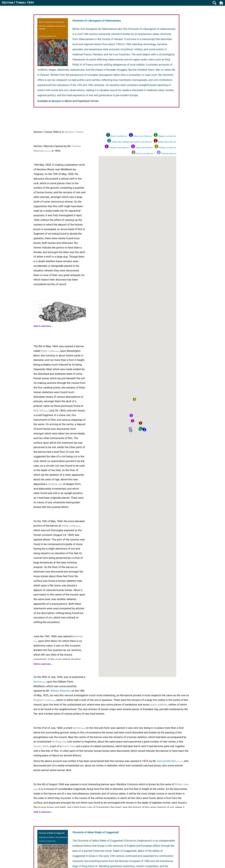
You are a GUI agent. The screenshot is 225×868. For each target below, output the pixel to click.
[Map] (57, 351)
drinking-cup (55, 484)
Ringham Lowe (42, 700)
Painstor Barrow (169, 153)
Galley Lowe (69, 526)
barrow (79, 636)
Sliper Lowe (48, 351)
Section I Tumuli (74, 132)
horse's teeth (41, 746)
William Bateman (60, 691)
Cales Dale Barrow (144, 148)
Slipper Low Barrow (167, 136)
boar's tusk (68, 746)
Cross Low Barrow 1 (145, 153)
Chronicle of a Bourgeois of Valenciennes (97, 21)
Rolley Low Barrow (168, 148)
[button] (145, 430)
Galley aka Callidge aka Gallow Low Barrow (132, 142)
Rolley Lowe (182, 784)
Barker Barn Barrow (167, 142)
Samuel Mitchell (166, 761)
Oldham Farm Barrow (119, 148)
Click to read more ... (43, 326)
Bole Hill (38, 411)
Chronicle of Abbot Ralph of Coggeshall (96, 832)
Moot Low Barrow (119, 136)
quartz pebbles (159, 705)
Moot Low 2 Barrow (143, 136)
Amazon (56, 101)
